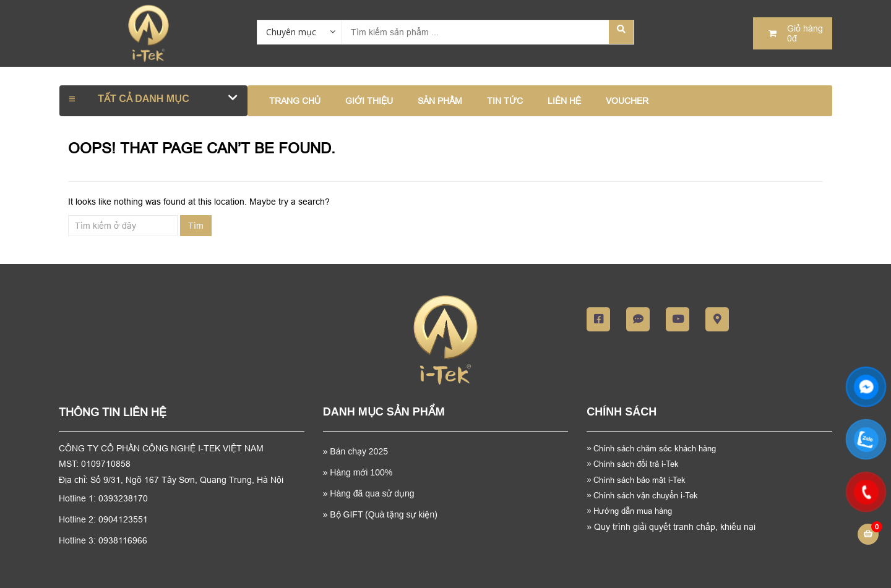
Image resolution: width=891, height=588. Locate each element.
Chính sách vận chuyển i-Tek (642, 495)
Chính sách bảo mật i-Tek (636, 480)
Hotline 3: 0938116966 (103, 540)
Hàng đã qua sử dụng (372, 493)
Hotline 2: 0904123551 (103, 519)
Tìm (196, 226)
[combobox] (299, 32)
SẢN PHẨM (440, 101)
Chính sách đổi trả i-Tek (633, 464)
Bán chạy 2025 (358, 451)
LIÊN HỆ (564, 101)
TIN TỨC (505, 101)
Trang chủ (295, 101)
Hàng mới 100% (361, 472)
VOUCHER (627, 101)
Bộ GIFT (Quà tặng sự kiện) (384, 514)
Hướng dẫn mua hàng (629, 511)
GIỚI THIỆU (369, 101)
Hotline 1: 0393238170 (103, 498)
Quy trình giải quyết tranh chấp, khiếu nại (671, 527)
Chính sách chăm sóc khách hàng (656, 448)
